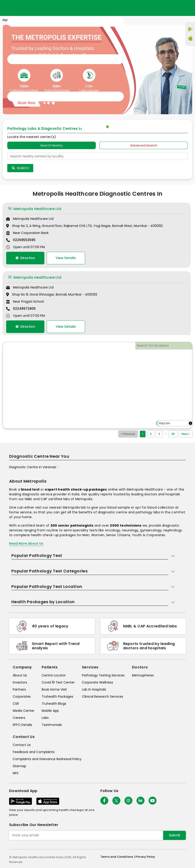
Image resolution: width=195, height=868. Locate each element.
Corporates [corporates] (22, 696)
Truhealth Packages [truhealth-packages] (57, 696)
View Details (66, 258)
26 (173, 434)
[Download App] (20, 801)
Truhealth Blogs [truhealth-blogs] (54, 704)
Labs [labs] (45, 718)
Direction (25, 258)
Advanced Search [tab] (144, 145)
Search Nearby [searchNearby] (51, 145)
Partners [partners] (19, 689)
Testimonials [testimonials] (52, 725)
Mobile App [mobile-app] (50, 711)
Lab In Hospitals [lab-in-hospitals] (94, 689)
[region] (97, 385)
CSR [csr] (16, 704)
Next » (186, 434)
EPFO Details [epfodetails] (22, 725)
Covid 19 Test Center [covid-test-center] (58, 682)
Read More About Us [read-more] (26, 543)
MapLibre (165, 423)
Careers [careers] (19, 718)
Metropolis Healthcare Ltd (35, 209)
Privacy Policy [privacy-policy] (145, 857)
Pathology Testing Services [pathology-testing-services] (103, 675)
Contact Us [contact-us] (22, 745)
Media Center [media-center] (24, 711)
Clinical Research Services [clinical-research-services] (103, 696)
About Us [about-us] (20, 675)
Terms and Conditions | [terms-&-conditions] (118, 857)
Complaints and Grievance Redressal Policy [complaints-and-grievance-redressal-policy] (47, 759)
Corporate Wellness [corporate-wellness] (97, 682)
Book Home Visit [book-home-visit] (54, 689)
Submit (175, 835)
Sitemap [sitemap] (19, 766)
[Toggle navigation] (66, 59)
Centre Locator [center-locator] (54, 675)
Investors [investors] (20, 682)
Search (20, 168)
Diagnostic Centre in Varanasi (33, 467)
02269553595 (24, 240)
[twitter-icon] (116, 801)
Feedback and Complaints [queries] (34, 752)
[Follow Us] (104, 801)
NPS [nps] (16, 773)
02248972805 (24, 309)
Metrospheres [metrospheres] (143, 675)
